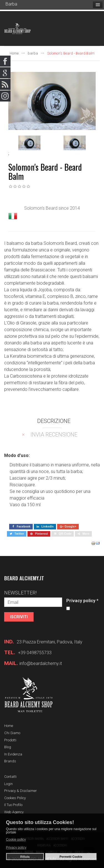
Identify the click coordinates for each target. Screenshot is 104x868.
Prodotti (10, 740)
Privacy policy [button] (16, 848)
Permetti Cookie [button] (71, 857)
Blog (8, 747)
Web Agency (14, 812)
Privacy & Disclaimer (21, 791)
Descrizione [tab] (54, 421)
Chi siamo (12, 733)
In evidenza (13, 754)
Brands (10, 761)
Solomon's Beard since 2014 (52, 208)
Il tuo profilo (13, 805)
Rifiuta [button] (25, 857)
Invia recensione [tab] (54, 435)
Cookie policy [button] (16, 840)
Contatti (10, 777)
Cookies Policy (15, 798)
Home (14, 53)
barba (33, 53)
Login (8, 784)
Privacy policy (82, 601)
